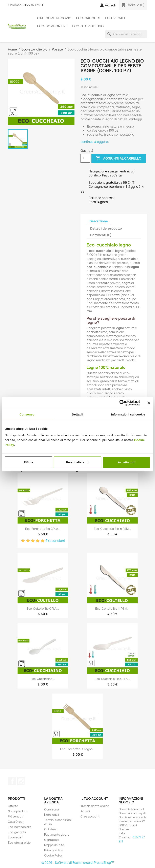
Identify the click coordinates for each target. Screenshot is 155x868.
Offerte (13, 806)
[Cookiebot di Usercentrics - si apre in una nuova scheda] (122, 403)
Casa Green (16, 822)
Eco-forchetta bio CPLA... (43, 529)
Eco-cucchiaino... (43, 679)
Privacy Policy (53, 850)
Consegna (51, 809)
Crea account (90, 816)
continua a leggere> (95, 142)
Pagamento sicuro (57, 834)
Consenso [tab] (27, 414)
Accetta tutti (127, 462)
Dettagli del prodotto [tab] (106, 228)
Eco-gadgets (88, 18)
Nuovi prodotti (18, 811)
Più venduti (16, 816)
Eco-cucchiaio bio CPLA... (112, 679)
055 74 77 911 (34, 5)
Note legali (51, 815)
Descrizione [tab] (99, 221)
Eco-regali (115, 18)
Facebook (12, 781)
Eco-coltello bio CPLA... (43, 609)
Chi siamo (51, 829)
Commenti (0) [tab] (101, 235)
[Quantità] (85, 158)
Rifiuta (28, 462)
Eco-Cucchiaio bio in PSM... (112, 529)
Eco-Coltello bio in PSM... (112, 609)
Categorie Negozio (54, 18)
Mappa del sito (54, 845)
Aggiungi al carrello (119, 158)
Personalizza (78, 462)
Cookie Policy (53, 855)
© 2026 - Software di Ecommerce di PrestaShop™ (78, 863)
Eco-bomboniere (52, 26)
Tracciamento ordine (95, 806)
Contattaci (52, 840)
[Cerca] (126, 34)
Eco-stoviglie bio (88, 26)
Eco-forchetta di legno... (78, 749)
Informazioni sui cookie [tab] (128, 414)
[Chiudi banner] (149, 403)
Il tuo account (94, 799)
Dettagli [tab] (77, 414)
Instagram (21, 781)
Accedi (85, 811)
